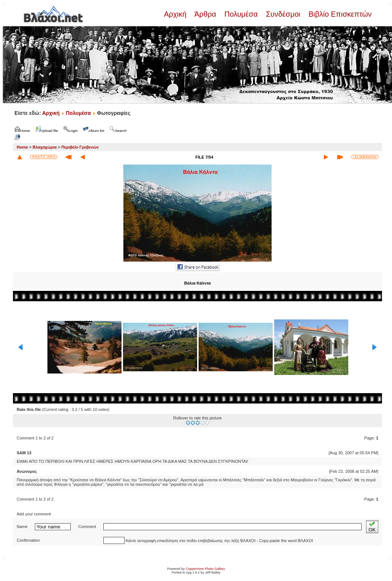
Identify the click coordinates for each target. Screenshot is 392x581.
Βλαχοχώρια (45, 147)
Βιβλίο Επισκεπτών (339, 14)
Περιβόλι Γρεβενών (80, 147)
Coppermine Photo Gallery (205, 569)
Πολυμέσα (241, 14)
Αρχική (176, 14)
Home (22, 147)
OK (372, 527)
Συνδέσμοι (283, 14)
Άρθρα (205, 14)
